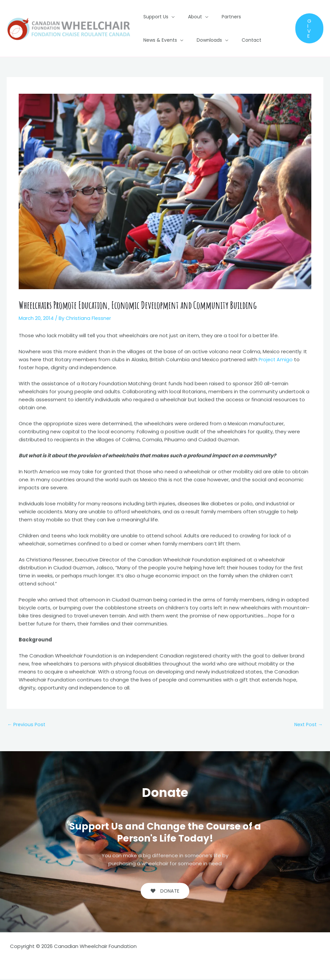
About (189, 17)
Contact (192, 40)
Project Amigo (276, 359)
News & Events (257, 17)
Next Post (307, 725)
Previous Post (27, 725)
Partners (221, 17)
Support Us (154, 17)
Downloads (154, 40)
